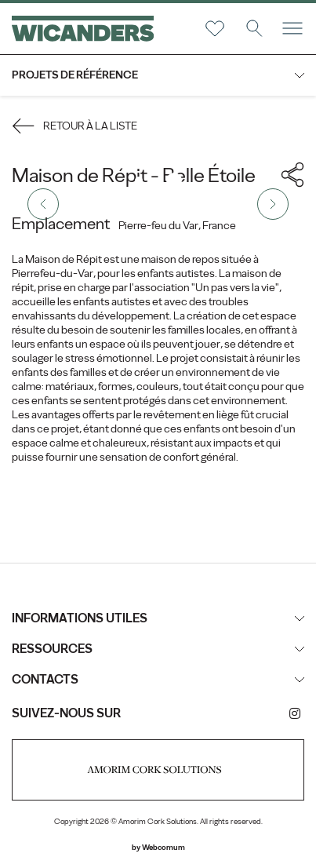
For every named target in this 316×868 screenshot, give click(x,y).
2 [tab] (174, 181)
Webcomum (163, 847)
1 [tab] (139, 181)
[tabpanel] (158, 204)
